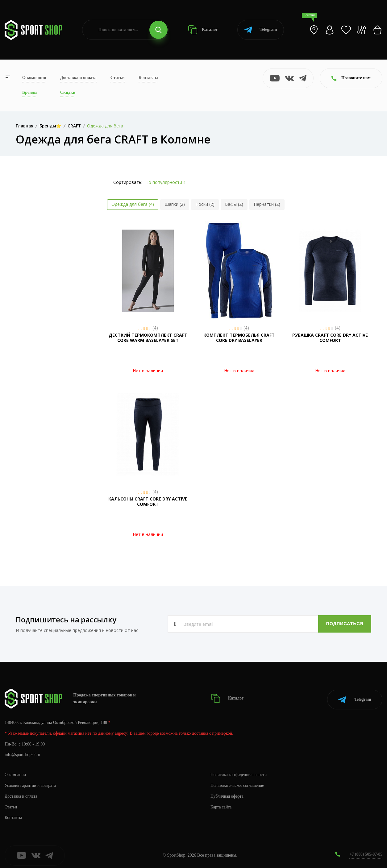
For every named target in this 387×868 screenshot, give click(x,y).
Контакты (148, 78)
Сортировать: (128, 182)
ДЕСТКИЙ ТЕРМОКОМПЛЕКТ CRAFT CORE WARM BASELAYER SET (148, 338)
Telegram (261, 30)
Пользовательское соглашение (238, 784)
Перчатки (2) (267, 204)
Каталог (203, 30)
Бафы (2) (234, 204)
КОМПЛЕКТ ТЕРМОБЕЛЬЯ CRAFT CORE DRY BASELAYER (239, 338)
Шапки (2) (175, 204)
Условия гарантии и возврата (31, 784)
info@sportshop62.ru (23, 753)
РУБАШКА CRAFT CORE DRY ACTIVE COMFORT (330, 338)
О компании (34, 78)
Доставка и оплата (78, 78)
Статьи (118, 78)
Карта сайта (221, 805)
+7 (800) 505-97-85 (365, 852)
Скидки (68, 92)
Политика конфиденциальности (240, 773)
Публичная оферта (227, 794)
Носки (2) (205, 204)
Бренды (30, 92)
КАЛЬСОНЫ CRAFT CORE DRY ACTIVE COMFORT (148, 501)
